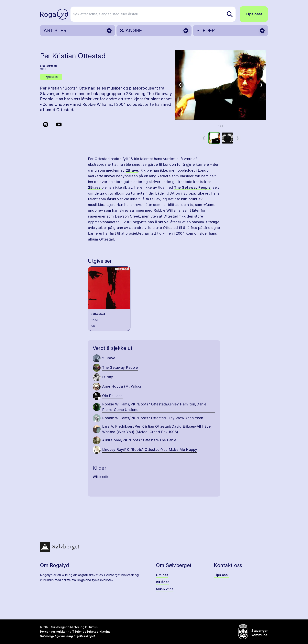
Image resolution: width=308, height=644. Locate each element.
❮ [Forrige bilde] (180, 85)
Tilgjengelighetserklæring (92, 632)
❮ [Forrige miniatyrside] (204, 138)
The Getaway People (192, 187)
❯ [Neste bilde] (261, 85)
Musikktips (165, 589)
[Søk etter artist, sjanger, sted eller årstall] (156, 14)
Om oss (162, 575)
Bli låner (163, 582)
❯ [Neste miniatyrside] (238, 138)
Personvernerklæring (56, 632)
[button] (221, 85)
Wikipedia (101, 477)
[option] (214, 138)
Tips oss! (254, 14)
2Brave (132, 170)
